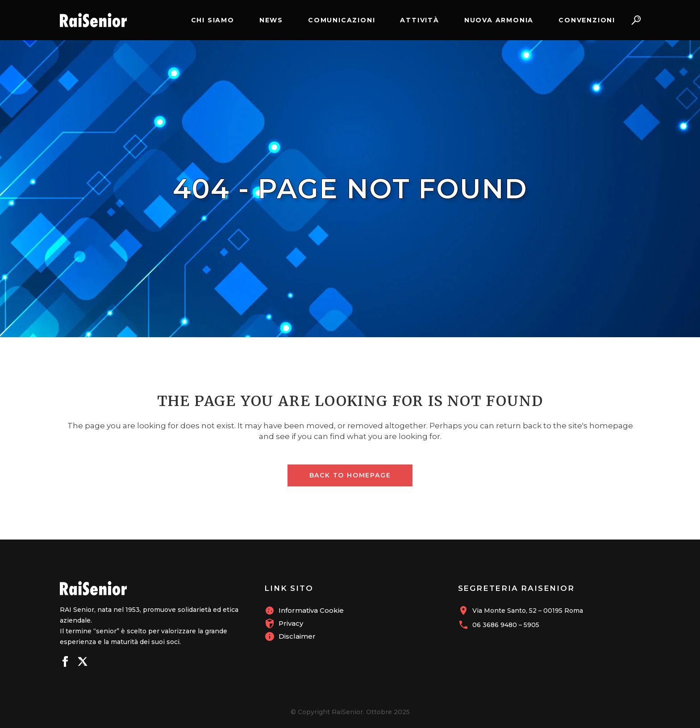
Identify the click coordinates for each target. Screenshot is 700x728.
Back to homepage (350, 475)
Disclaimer (297, 636)
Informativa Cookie (311, 610)
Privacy (291, 623)
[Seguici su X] (83, 663)
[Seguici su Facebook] (65, 663)
